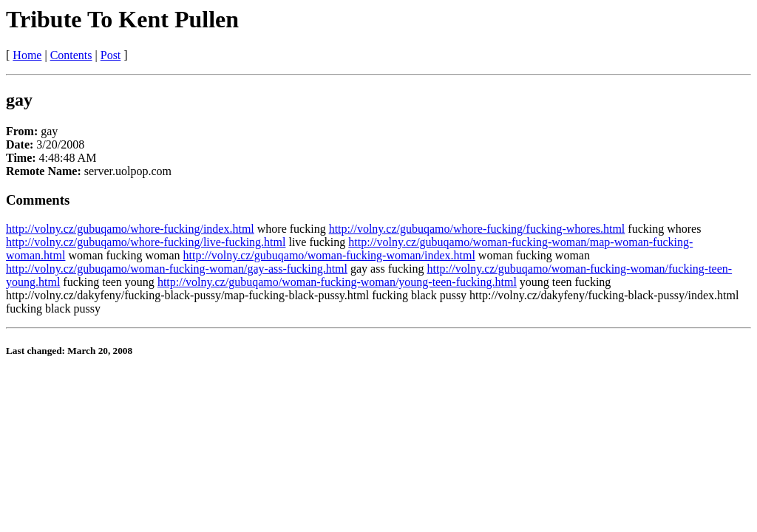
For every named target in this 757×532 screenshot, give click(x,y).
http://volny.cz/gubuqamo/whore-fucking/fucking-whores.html (477, 229)
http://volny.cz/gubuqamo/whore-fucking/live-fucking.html (146, 242)
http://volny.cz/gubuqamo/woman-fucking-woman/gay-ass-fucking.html (177, 269)
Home (27, 55)
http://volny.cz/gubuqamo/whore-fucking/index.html (130, 229)
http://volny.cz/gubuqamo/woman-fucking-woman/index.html (329, 255)
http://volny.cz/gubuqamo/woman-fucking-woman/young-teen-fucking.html (337, 282)
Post (111, 55)
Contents (71, 55)
